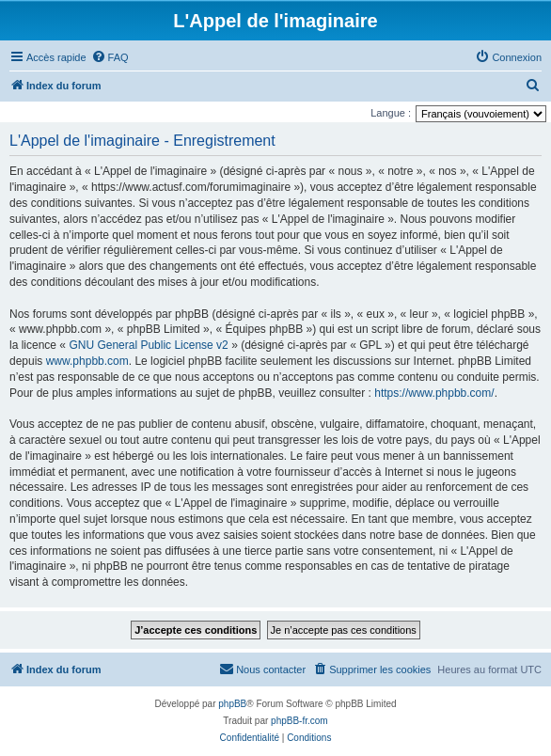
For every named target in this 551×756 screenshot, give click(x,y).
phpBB (232, 704)
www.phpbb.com (87, 361)
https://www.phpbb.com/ (434, 393)
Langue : (391, 113)
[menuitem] (110, 57)
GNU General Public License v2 (148, 345)
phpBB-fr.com (299, 721)
